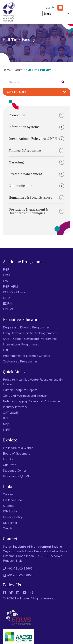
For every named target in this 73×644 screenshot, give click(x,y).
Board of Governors (17, 453)
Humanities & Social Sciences (36, 198)
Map (6, 424)
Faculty (18, 70)
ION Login (10, 511)
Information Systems (36, 127)
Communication (36, 186)
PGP (6, 269)
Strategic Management (36, 174)
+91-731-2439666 (20, 568)
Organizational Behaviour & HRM (36, 139)
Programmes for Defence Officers (26, 356)
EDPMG (9, 309)
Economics (36, 115)
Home (7, 70)
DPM (7, 298)
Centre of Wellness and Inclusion (26, 396)
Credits (8, 528)
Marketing (36, 162)
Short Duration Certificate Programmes (30, 339)
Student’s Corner (15, 470)
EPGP (7, 275)
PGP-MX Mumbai (15, 292)
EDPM (7, 303)
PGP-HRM (10, 286)
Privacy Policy (13, 517)
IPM (6, 281)
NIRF (6, 430)
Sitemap (9, 506)
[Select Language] (56, 13)
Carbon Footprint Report (20, 390)
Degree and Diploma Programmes (26, 327)
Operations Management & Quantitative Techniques (36, 211)
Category (37, 92)
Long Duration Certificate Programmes (30, 333)
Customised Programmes (20, 361)
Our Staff (9, 465)
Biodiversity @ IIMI (16, 476)
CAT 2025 (10, 413)
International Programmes (21, 344)
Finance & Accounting (36, 151)
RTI (5, 418)
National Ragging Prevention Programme (31, 401)
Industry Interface (15, 407)
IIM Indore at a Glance (18, 448)
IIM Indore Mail (13, 500)
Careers (8, 494)
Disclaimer (10, 523)
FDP (6, 350)
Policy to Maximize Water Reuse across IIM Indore (33, 382)
